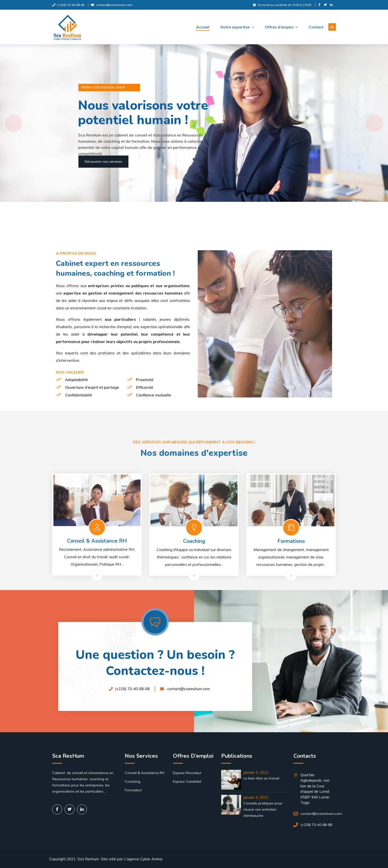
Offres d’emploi (281, 27)
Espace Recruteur (187, 773)
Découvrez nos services (103, 161)
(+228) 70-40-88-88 (68, 5)
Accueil (203, 27)
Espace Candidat (187, 781)
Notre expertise (237, 27)
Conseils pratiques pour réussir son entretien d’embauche (263, 809)
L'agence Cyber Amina (143, 859)
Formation (133, 790)
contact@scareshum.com (112, 5)
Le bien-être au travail (261, 778)
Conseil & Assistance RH (145, 773)
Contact (316, 27)
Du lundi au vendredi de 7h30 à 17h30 (282, 5)
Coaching (133, 781)
